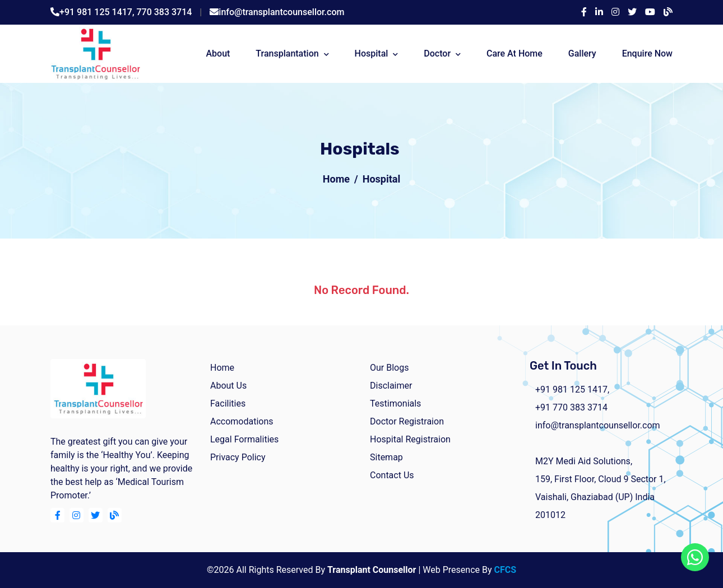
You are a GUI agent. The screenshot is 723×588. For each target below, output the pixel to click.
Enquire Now (647, 53)
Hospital (372, 53)
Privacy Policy (238, 457)
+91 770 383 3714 (571, 407)
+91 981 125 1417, (98, 12)
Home (336, 179)
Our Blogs (389, 368)
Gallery (582, 53)
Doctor (437, 53)
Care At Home (515, 53)
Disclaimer (391, 386)
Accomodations (242, 421)
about (218, 53)
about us (228, 386)
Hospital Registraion (410, 439)
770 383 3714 (164, 12)
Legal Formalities (244, 439)
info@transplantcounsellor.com (281, 12)
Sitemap (386, 457)
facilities (228, 403)
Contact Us (392, 475)
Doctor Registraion (407, 421)
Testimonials (395, 403)
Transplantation (287, 53)
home (222, 368)
